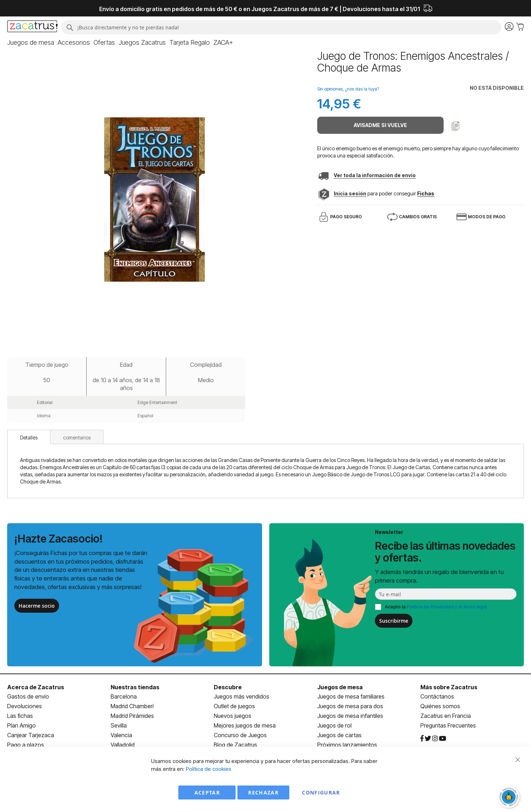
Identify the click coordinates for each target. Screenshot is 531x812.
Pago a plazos (26, 745)
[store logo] (32, 27)
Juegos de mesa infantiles (350, 716)
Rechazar (263, 792)
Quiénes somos (440, 706)
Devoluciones (25, 706)
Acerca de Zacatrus (36, 687)
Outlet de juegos (234, 706)
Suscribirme (394, 621)
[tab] (29, 437)
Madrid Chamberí (132, 706)
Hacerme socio (37, 606)
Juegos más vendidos (242, 696)
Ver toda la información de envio (375, 175)
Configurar (321, 792)
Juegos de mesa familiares (351, 696)
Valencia (121, 735)
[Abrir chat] (510, 798)
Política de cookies (209, 769)
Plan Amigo (21, 725)
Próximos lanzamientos (347, 745)
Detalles (29, 437)
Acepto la (436, 607)
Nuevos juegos (233, 716)
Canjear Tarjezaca (31, 735)
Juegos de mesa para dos (350, 706)
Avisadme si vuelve (380, 125)
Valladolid (123, 745)
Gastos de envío (28, 696)
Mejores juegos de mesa (245, 725)
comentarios (77, 437)
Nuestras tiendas (135, 687)
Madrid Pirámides (132, 716)
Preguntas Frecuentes (448, 725)
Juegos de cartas (339, 735)
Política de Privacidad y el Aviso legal (447, 607)
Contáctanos (437, 696)
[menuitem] (31, 43)
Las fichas (20, 716)
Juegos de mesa (340, 687)
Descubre (228, 687)
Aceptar (207, 792)
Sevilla (119, 725)
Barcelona (124, 696)
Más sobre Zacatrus (449, 687)
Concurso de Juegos (240, 735)
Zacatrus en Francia (446, 716)
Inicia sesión (350, 193)
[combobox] (281, 27)
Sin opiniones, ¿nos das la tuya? (348, 89)
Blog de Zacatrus (235, 745)
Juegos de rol (334, 725)
